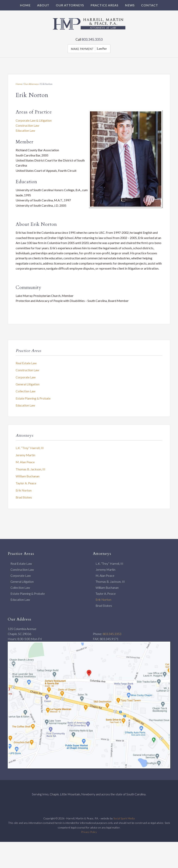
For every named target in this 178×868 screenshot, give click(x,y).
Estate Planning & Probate (33, 398)
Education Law (25, 130)
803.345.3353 (92, 39)
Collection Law (26, 391)
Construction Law (27, 125)
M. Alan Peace (25, 462)
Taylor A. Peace (26, 483)
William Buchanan (28, 476)
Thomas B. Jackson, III (30, 469)
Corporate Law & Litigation (34, 120)
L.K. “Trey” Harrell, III (30, 448)
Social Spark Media (124, 818)
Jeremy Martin (25, 455)
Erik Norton (24, 490)
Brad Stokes (24, 497)
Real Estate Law (26, 363)
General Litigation (28, 384)
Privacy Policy (89, 832)
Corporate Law (26, 377)
